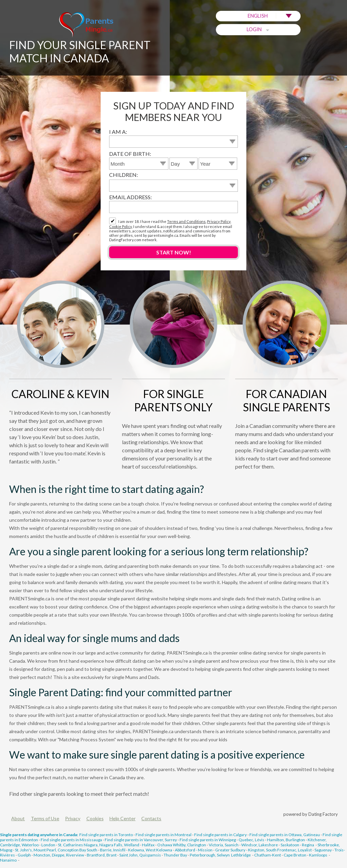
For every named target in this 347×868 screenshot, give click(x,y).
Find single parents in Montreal (164, 835)
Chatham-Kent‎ (268, 855)
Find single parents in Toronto (106, 835)
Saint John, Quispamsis (140, 855)
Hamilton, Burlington (286, 840)
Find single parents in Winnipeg (208, 840)
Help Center (123, 818)
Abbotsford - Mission (194, 850)
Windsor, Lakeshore (260, 845)
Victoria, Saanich (224, 845)
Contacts (151, 818)
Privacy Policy (219, 221)
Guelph (24, 855)
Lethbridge (241, 855)
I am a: (118, 132)
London (48, 845)
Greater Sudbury (230, 850)
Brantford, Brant (102, 855)
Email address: (130, 197)
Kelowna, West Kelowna (150, 850)
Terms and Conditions (186, 221)
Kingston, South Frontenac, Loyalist (280, 850)
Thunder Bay (175, 855)
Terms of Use (45, 818)
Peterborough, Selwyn (210, 855)
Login (258, 29)
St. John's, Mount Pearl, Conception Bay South (56, 850)
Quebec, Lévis (251, 840)
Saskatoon (290, 845)
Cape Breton (295, 855)
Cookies (95, 818)
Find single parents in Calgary (220, 835)
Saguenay (323, 850)
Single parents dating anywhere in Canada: (39, 835)
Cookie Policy (120, 226)
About (18, 818)
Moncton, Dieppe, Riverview (59, 855)
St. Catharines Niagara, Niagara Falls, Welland (99, 845)
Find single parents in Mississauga (71, 840)
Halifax (148, 845)
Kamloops (319, 855)
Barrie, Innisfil (113, 850)
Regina (308, 845)
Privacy (73, 818)
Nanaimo (9, 860)
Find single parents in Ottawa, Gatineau (285, 835)
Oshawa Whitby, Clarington (182, 845)
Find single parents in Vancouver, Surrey (141, 840)
